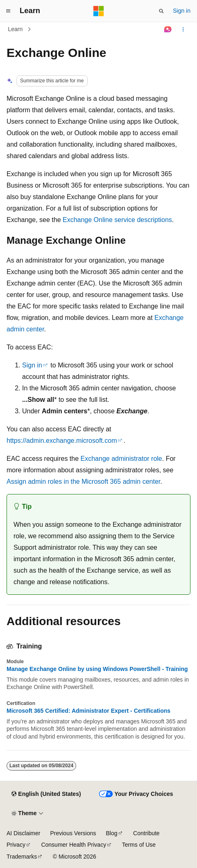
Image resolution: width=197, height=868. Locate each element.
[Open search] (161, 11)
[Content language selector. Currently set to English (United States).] (46, 794)
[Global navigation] (8, 11)
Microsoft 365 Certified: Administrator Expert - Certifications (88, 711)
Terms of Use (139, 845)
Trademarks (22, 857)
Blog (112, 833)
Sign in (182, 11)
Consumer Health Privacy (74, 845)
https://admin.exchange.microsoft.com (62, 441)
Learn (16, 29)
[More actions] (183, 29)
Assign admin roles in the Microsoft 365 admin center (83, 482)
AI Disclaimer (23, 833)
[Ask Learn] (168, 29)
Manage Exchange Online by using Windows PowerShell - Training (97, 669)
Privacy (16, 845)
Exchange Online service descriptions (117, 220)
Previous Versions (73, 833)
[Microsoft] (99, 11)
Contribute (146, 833)
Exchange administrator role (121, 459)
